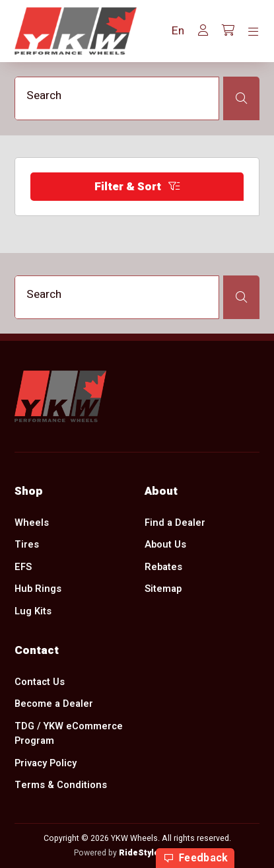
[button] (178, 31)
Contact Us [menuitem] (40, 681)
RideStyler (141, 853)
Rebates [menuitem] (163, 567)
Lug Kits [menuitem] (33, 611)
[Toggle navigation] (253, 32)
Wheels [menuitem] (32, 522)
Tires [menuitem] (27, 545)
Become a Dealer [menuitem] (54, 704)
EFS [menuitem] (23, 567)
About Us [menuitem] (165, 545)
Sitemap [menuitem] (163, 589)
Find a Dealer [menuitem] (175, 522)
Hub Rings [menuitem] (38, 589)
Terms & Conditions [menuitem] (61, 785)
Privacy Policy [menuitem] (46, 763)
